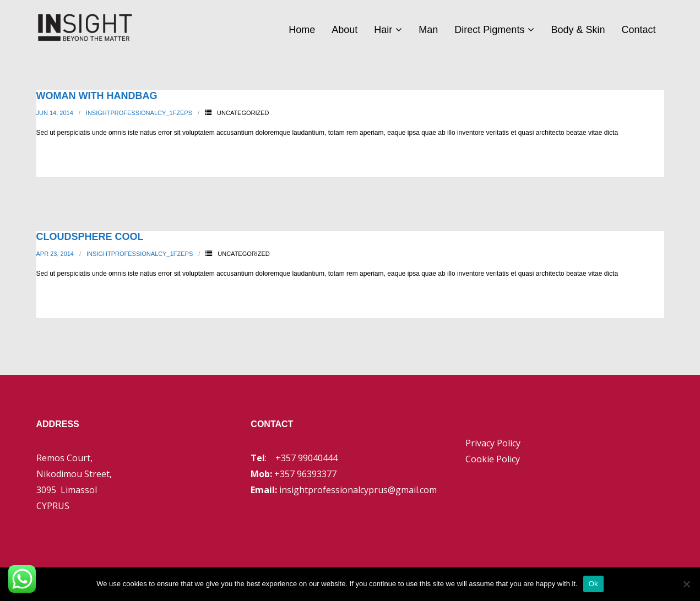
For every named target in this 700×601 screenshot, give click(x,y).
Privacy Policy (493, 443)
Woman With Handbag (97, 96)
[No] (686, 584)
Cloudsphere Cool (90, 237)
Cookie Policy (493, 459)
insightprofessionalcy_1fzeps (139, 113)
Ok (593, 584)
